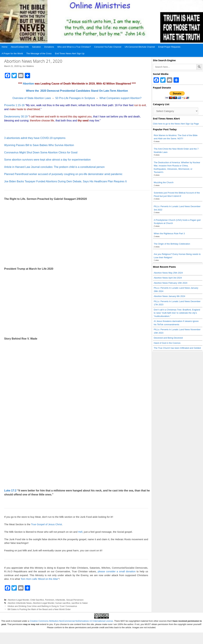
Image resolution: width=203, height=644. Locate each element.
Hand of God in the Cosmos (167, 343)
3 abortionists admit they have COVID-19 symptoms (35, 138)
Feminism (50, 600)
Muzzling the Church (164, 182)
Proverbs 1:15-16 (14, 105)
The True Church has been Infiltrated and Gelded (177, 348)
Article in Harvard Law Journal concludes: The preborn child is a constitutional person (54, 167)
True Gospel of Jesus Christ (46, 524)
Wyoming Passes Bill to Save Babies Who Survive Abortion (39, 145)
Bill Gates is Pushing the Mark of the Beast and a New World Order (39, 609)
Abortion (28, 84)
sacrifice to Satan (80, 603)
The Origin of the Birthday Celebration (172, 244)
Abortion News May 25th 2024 (168, 273)
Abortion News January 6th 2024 (169, 296)
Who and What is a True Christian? (74, 47)
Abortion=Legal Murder (18, 600)
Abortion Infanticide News (20, 603)
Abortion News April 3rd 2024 (168, 278)
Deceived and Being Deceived (168, 338)
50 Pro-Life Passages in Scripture (75, 98)
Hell (80, 532)
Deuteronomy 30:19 (16, 117)
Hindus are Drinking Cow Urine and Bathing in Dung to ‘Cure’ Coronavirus (42, 606)
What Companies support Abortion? (121, 98)
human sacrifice (63, 603)
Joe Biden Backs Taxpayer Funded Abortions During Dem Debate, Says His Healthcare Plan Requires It (65, 181)
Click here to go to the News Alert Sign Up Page (176, 124)
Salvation (36, 47)
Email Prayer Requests (169, 47)
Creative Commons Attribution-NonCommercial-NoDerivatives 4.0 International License (71, 621)
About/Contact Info (20, 47)
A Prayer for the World (12, 53)
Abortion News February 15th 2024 (171, 283)
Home (5, 47)
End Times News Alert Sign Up (70, 53)
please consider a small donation (117, 571)
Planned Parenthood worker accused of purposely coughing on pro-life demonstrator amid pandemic (63, 174)
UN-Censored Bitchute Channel (140, 47)
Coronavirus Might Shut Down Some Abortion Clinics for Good (41, 152)
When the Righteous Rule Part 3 (169, 233)
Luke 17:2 (10, 491)
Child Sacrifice (37, 600)
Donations (49, 47)
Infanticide (60, 600)
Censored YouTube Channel (108, 47)
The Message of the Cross (39, 53)
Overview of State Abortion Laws (32, 98)
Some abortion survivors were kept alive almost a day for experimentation (47, 160)
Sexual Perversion (75, 600)
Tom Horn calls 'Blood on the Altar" (40, 579)
